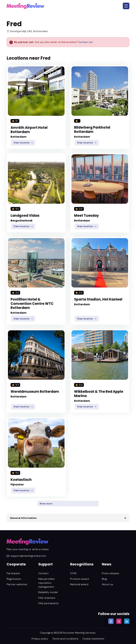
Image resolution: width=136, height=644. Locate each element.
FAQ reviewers (47, 598)
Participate (13, 573)
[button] (126, 6)
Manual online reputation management (46, 583)
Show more (46, 504)
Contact (43, 573)
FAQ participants (48, 603)
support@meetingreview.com (26, 556)
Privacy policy (40, 639)
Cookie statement (93, 639)
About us (107, 584)
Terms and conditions (65, 639)
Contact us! (85, 42)
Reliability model (48, 592)
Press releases (110, 573)
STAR (73, 573)
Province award (79, 579)
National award (79, 584)
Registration (14, 579)
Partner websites (17, 584)
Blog (104, 579)
